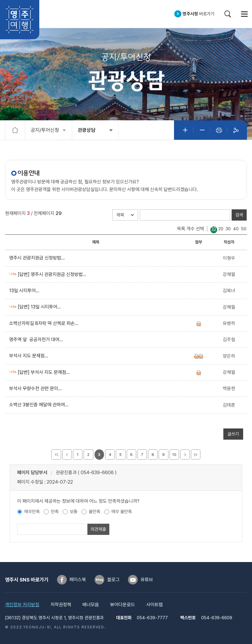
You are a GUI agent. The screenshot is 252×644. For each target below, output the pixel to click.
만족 (55, 512)
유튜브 (147, 580)
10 (214, 229)
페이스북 (78, 580)
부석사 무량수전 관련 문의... (37, 388)
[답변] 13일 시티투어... (40, 307)
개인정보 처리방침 (22, 605)
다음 (185, 454)
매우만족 (32, 512)
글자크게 (185, 130)
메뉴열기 (244, 14)
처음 (56, 454)
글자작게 (202, 130)
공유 (236, 130)
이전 (67, 454)
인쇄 (219, 130)
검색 (228, 14)
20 (221, 229)
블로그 (113, 580)
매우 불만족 (122, 512)
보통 (74, 512)
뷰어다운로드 (123, 605)
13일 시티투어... (25, 291)
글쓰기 (233, 434)
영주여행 (20, 20)
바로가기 (199, 14)
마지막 (196, 454)
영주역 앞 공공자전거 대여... (37, 340)
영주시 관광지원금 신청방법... (38, 258)
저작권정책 (61, 605)
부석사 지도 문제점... (30, 356)
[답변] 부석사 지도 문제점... (45, 372)
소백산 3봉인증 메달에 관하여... (40, 405)
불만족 (94, 512)
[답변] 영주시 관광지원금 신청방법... (53, 274)
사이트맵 (155, 605)
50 (244, 229)
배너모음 (91, 605)
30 (228, 229)
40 (236, 229)
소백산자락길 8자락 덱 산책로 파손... (45, 323)
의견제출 (98, 529)
